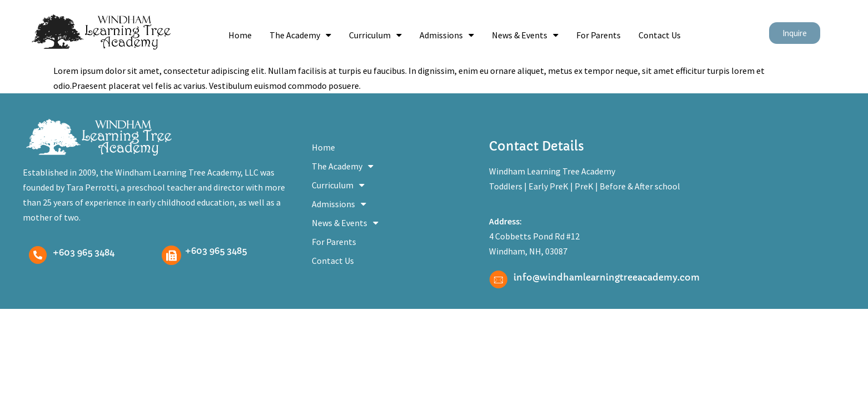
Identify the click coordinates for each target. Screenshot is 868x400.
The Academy (300, 35)
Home (240, 35)
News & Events (525, 35)
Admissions (447, 35)
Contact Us (660, 35)
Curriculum (375, 35)
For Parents (598, 35)
